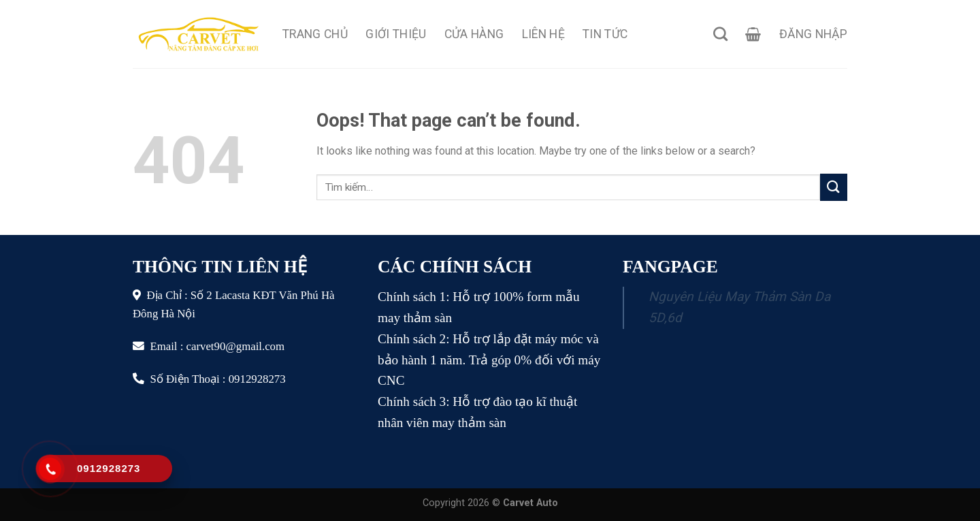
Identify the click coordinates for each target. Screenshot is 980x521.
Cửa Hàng (474, 34)
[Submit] (834, 187)
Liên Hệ (543, 34)
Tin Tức (605, 34)
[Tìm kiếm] (720, 34)
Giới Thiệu (396, 34)
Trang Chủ (315, 34)
